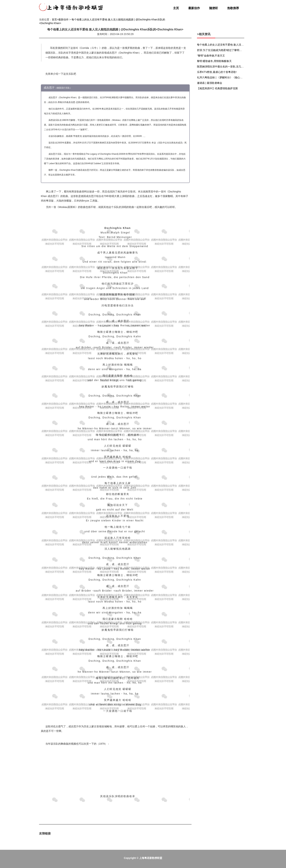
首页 (54, 19)
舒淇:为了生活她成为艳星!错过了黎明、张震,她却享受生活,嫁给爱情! (236, 50)
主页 (176, 8)
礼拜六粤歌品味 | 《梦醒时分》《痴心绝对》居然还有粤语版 (231, 77)
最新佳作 (194, 8)
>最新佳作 (63, 19)
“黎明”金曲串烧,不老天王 (211, 56)
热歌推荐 (233, 8)
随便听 (214, 8)
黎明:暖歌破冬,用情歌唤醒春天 (214, 61)
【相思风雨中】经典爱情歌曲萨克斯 (217, 88)
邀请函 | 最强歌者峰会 (209, 83)
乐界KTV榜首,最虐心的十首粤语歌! (217, 72)
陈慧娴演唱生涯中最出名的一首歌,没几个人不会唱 (225, 67)
